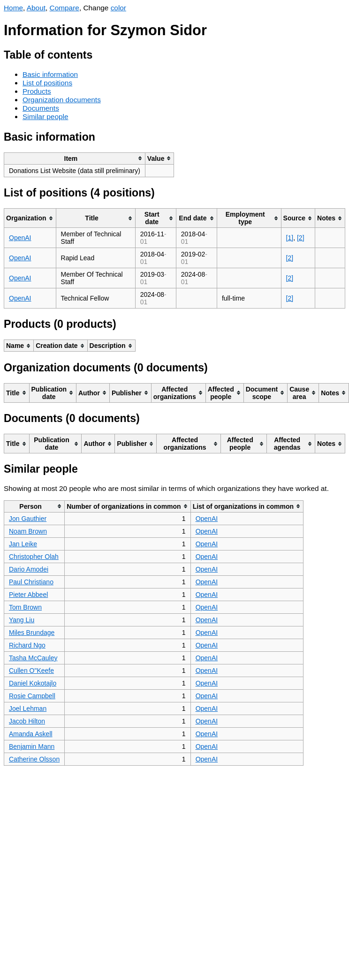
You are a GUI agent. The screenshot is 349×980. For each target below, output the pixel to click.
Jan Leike (23, 544)
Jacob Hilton (27, 721)
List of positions (47, 83)
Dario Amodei (29, 569)
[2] (301, 238)
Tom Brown (25, 607)
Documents (41, 108)
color (118, 8)
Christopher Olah (34, 557)
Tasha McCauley (33, 658)
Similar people (46, 117)
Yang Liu (22, 620)
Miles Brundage (32, 633)
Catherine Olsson (34, 759)
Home (13, 8)
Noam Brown (28, 531)
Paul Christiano (31, 582)
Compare (64, 8)
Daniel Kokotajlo (33, 683)
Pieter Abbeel (28, 595)
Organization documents (62, 100)
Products (37, 91)
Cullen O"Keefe (31, 671)
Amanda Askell (31, 734)
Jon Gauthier (28, 519)
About (36, 8)
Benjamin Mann (32, 746)
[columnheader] (75, 158)
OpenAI (20, 238)
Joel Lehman (28, 709)
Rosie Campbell (32, 696)
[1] (290, 238)
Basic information (50, 74)
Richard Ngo (27, 645)
